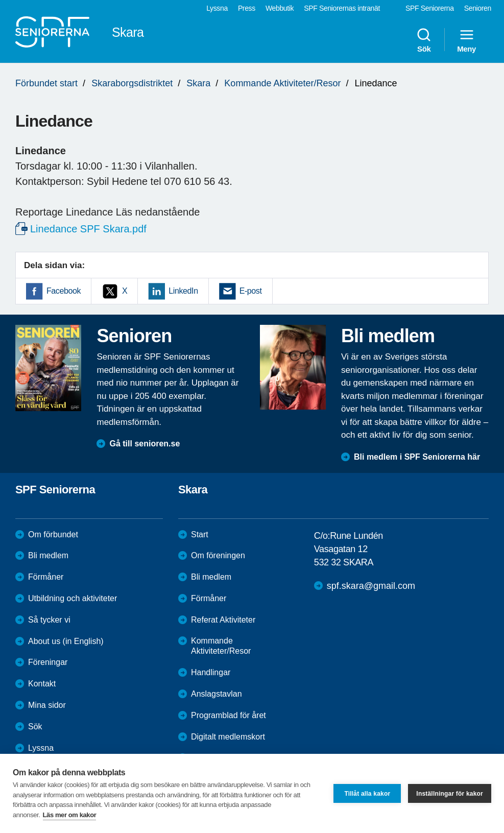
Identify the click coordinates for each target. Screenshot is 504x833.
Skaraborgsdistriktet (132, 83)
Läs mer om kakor (70, 815)
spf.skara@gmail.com (371, 586)
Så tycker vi (49, 620)
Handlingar (211, 672)
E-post (251, 291)
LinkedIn (183, 291)
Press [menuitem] (247, 8)
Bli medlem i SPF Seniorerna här (417, 457)
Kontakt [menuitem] (42, 684)
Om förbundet (53, 534)
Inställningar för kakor (450, 794)
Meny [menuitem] (466, 40)
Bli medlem (48, 555)
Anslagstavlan (217, 694)
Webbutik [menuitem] (280, 8)
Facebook (64, 291)
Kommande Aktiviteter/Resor (282, 83)
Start (200, 534)
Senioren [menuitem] (478, 8)
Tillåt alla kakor (367, 794)
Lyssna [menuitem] (217, 8)
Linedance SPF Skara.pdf (88, 229)
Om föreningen (218, 555)
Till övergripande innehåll (0, 0)
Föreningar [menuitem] (48, 662)
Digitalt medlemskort (228, 737)
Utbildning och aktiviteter (73, 598)
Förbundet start (46, 83)
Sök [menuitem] (424, 40)
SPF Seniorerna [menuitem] (430, 8)
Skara (198, 83)
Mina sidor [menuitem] (47, 705)
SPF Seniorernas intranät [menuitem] (342, 8)
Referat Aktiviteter (223, 620)
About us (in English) (66, 641)
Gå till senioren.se (145, 444)
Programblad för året (229, 715)
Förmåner (46, 577)
